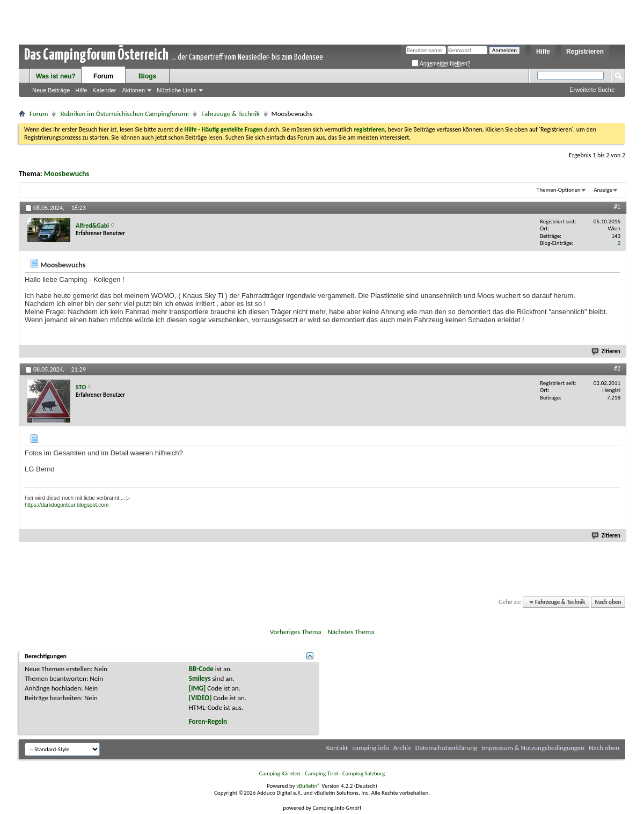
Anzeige (603, 190)
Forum (103, 76)
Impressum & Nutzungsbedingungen (533, 748)
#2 (617, 368)
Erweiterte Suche (592, 90)
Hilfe (543, 52)
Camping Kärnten (280, 773)
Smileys (200, 678)
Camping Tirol (321, 773)
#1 (617, 207)
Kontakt (337, 748)
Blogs (147, 76)
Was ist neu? (56, 76)
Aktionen (133, 90)
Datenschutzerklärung (447, 748)
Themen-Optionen (559, 190)
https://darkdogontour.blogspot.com (67, 505)
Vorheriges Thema (296, 632)
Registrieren (585, 52)
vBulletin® (308, 786)
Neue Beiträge (51, 90)
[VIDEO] (200, 698)
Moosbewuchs (67, 174)
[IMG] (197, 688)
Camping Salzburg (364, 773)
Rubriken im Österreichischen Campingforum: (125, 114)
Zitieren (606, 351)
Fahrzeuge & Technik (230, 114)
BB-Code (201, 669)
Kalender (104, 90)
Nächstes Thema (351, 632)
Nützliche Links (177, 90)
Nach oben (608, 602)
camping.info (370, 748)
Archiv (402, 748)
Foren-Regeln (208, 721)
